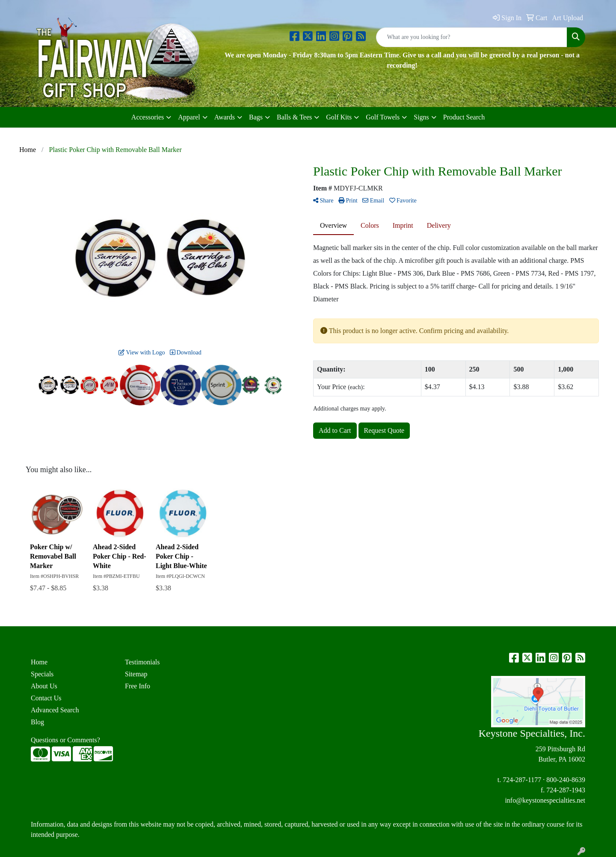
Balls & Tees (294, 117)
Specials (42, 674)
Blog (37, 722)
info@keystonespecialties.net (545, 800)
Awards (225, 117)
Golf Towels (383, 117)
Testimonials (142, 662)
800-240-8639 (566, 780)
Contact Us (46, 698)
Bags (256, 117)
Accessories (148, 117)
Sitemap (136, 674)
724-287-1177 (522, 780)
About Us (44, 686)
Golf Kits (339, 117)
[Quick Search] (472, 37)
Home (39, 662)
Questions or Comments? (65, 740)
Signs (421, 117)
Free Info (138, 686)
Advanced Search (55, 710)
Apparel (189, 117)
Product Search (464, 117)
